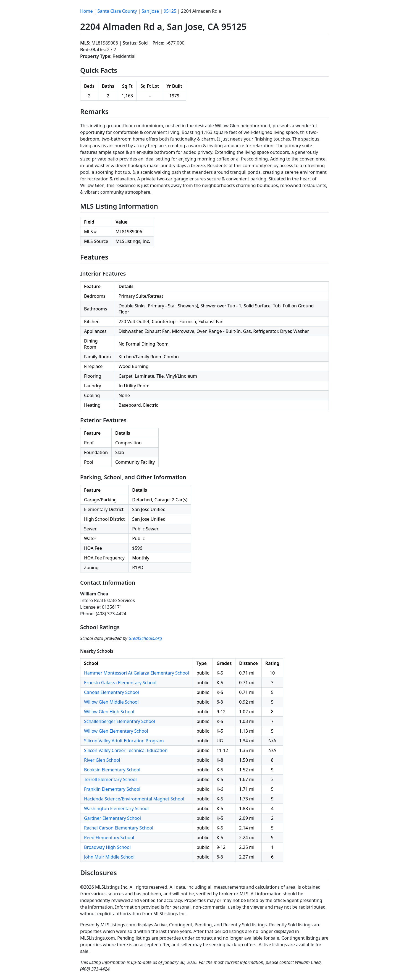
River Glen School (102, 760)
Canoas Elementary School (112, 692)
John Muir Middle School (109, 857)
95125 (170, 11)
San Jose (150, 11)
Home (86, 11)
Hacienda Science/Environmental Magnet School (134, 799)
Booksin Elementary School (112, 770)
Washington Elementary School (116, 808)
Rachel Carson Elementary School (119, 828)
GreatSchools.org (145, 638)
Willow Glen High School (109, 712)
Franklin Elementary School (112, 789)
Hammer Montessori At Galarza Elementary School (137, 673)
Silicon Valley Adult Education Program (124, 741)
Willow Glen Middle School (111, 702)
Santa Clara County (117, 11)
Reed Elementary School (109, 838)
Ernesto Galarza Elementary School (120, 683)
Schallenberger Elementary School (120, 721)
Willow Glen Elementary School (116, 731)
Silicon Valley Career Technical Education (126, 750)
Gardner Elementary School (112, 818)
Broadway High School (107, 847)
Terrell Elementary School (110, 779)
